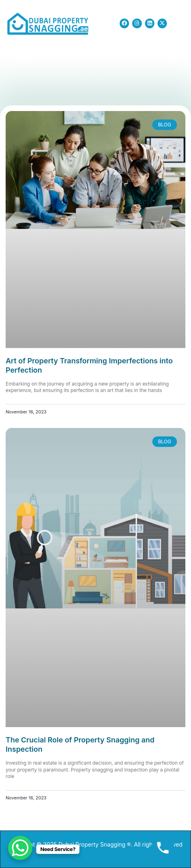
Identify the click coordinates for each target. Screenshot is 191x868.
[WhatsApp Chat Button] (20, 848)
